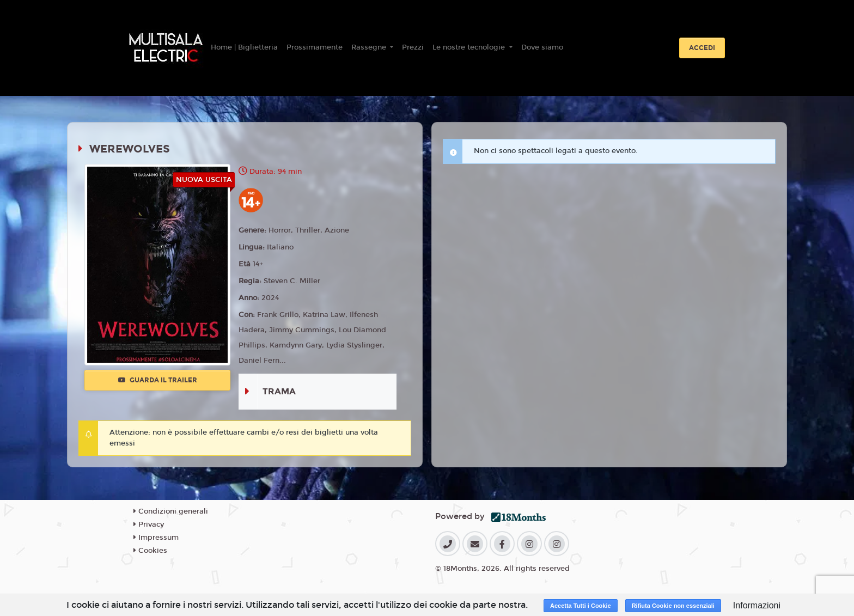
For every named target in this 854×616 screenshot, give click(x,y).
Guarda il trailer (158, 380)
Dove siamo (542, 47)
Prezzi (413, 47)
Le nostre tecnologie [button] (470, 47)
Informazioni (757, 605)
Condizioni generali (171, 511)
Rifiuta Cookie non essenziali (673, 606)
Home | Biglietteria (244, 47)
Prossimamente (315, 47)
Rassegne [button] (370, 47)
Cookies (150, 551)
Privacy (149, 524)
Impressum (156, 538)
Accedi (702, 48)
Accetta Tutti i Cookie (581, 606)
